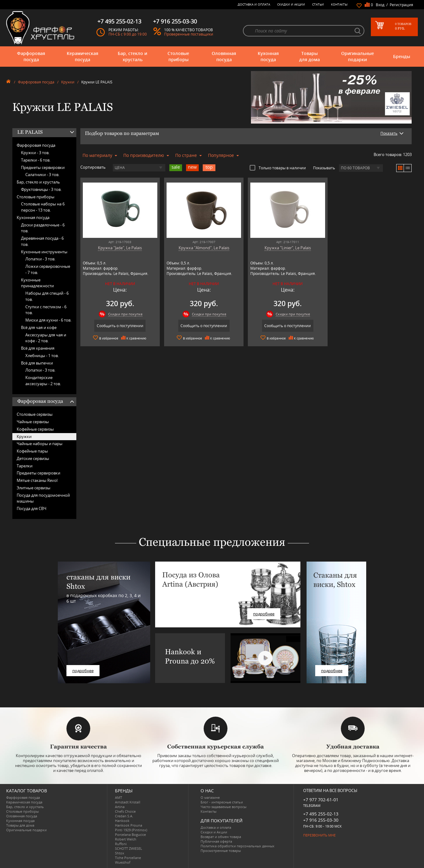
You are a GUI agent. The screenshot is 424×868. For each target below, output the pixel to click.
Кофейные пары (32, 451)
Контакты (339, 4)
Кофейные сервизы (35, 429)
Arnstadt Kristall (128, 802)
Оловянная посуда (224, 56)
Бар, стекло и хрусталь (132, 56)
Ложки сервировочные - (48, 269)
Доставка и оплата (254, 4)
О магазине (210, 797)
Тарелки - (36, 160)
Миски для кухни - (48, 320)
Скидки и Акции (291, 4)
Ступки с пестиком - (46, 310)
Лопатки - (40, 259)
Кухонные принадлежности (37, 283)
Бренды (402, 56)
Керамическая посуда (83, 56)
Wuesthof (123, 862)
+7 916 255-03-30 (321, 820)
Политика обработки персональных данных (237, 846)
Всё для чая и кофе (39, 327)
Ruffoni (121, 844)
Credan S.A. (124, 816)
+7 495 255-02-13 (321, 814)
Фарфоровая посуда (31, 56)
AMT (119, 797)
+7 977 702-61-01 (321, 800)
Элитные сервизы (34, 488)
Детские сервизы (33, 458)
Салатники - (42, 175)
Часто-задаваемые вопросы (223, 807)
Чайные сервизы (33, 422)
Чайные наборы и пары (40, 444)
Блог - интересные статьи (222, 802)
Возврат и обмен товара (221, 837)
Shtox (120, 853)
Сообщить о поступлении (120, 326)
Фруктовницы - (41, 189)
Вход (380, 5)
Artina (120, 807)
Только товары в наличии (278, 168)
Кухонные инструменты (44, 252)
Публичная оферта (216, 841)
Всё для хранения (38, 348)
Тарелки (25, 466)
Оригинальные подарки (358, 56)
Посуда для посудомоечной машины (43, 498)
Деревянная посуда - (42, 241)
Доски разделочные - (43, 228)
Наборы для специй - (47, 296)
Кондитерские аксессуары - (43, 381)
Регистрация (401, 5)
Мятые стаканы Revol (37, 480)
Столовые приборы (178, 56)
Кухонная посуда (268, 56)
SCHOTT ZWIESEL (129, 848)
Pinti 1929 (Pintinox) (131, 830)
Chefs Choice (125, 811)
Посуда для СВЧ (32, 508)
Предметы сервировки (43, 167)
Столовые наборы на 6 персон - (43, 207)
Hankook (122, 821)
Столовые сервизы (35, 414)
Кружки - (35, 153)
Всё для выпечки (37, 363)
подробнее (83, 671)
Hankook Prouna (129, 825)
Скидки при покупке (125, 314)
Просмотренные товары (221, 851)
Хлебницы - (42, 356)
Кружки (68, 82)
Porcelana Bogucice (130, 834)
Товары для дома (310, 56)
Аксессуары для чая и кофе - (46, 338)
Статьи (318, 4)
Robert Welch (126, 839)
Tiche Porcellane (128, 858)
